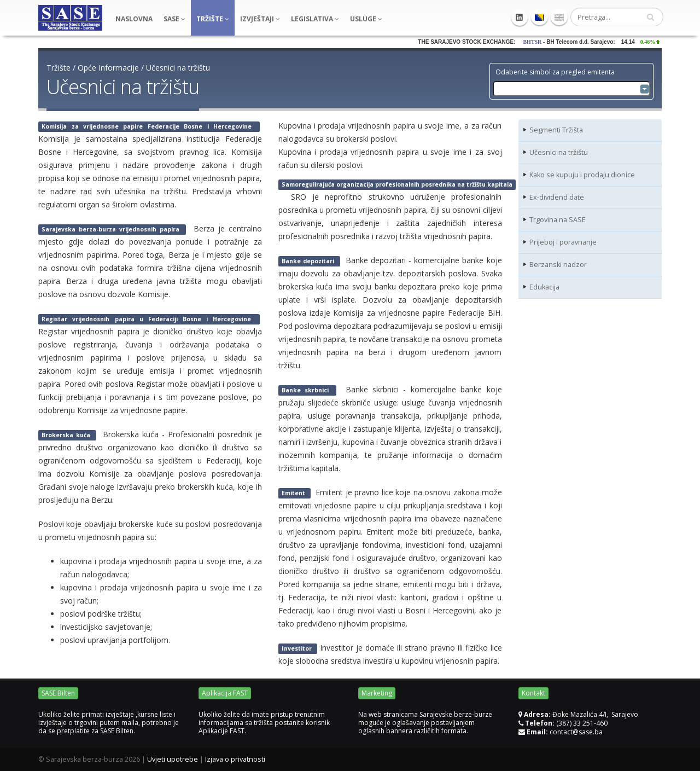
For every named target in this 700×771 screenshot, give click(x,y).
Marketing (377, 693)
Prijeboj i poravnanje (563, 242)
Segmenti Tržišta (556, 130)
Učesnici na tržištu (178, 68)
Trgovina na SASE (558, 220)
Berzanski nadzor (558, 265)
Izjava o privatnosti (235, 759)
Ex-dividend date (557, 197)
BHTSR (539, 42)
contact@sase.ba (576, 732)
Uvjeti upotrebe (173, 759)
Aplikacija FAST (225, 693)
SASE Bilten (58, 693)
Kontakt (533, 693)
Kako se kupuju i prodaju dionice (582, 175)
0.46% (656, 42)
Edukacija (544, 287)
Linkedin (520, 18)
